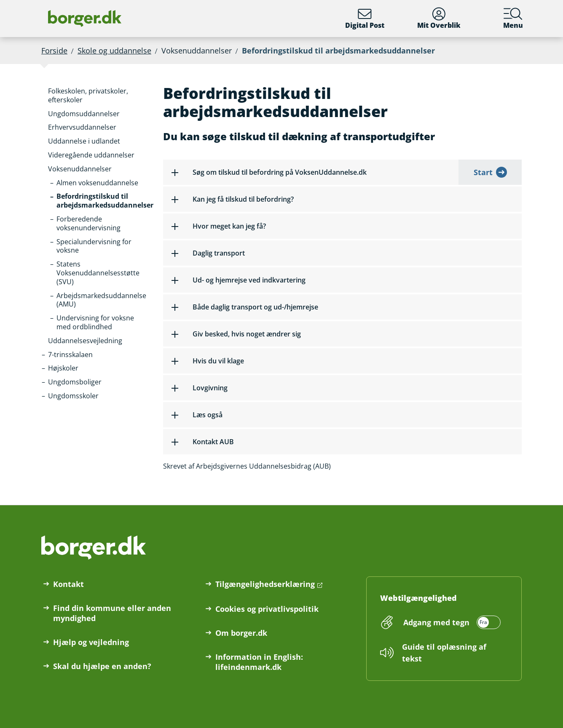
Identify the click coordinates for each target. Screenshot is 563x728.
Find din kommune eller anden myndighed (112, 613)
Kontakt (68, 584)
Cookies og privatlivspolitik (267, 609)
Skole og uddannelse (114, 51)
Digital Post (365, 19)
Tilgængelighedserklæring (265, 584)
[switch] (451, 622)
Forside (54, 51)
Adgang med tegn (436, 622)
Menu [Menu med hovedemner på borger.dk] (513, 19)
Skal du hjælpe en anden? (102, 666)
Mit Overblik (439, 19)
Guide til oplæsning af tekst (444, 653)
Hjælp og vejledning (91, 642)
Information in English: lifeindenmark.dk (259, 662)
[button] (99, 96)
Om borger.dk (241, 633)
